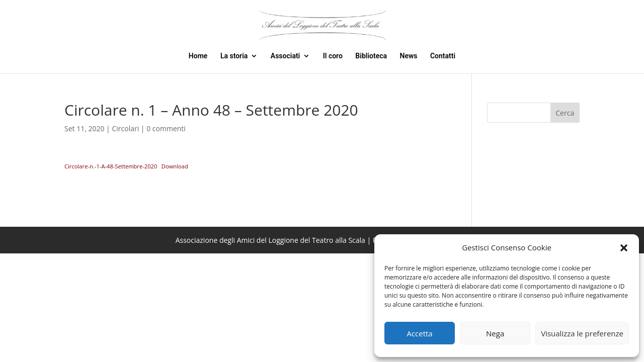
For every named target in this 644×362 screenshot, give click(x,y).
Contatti (443, 56)
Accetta (419, 333)
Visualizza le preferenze (582, 333)
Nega (495, 333)
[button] (624, 248)
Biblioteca (371, 56)
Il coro (333, 56)
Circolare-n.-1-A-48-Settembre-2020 (111, 166)
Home (198, 56)
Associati (285, 56)
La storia (234, 56)
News (409, 56)
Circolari (125, 128)
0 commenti (166, 128)
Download (175, 166)
